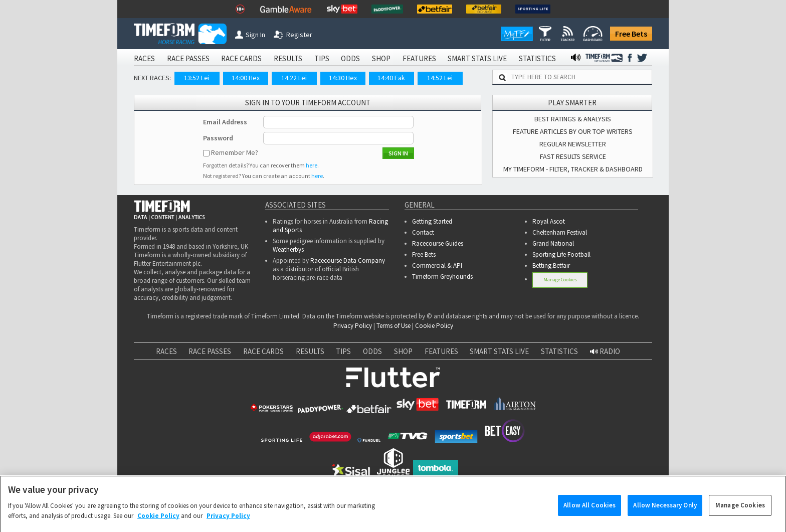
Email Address (225, 122)
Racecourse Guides (438, 243)
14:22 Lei (294, 78)
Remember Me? (235, 152)
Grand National (553, 243)
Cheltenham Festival (560, 232)
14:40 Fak (391, 78)
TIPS (322, 58)
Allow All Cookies (589, 512)
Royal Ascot (549, 221)
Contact (423, 232)
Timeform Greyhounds (442, 277)
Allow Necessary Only (665, 512)
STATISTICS (537, 58)
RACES (144, 58)
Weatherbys (288, 249)
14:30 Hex (343, 78)
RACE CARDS (241, 58)
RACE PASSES (188, 58)
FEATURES (419, 58)
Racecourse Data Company (348, 260)
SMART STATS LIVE (477, 58)
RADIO (605, 351)
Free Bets (631, 34)
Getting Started (432, 221)
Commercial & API (437, 265)
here (312, 165)
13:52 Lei (197, 78)
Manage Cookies (560, 280)
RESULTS (288, 58)
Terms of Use (394, 326)
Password (218, 138)
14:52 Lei (440, 78)
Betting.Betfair (551, 265)
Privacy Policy (353, 326)
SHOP (381, 58)
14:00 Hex (246, 78)
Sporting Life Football (561, 254)
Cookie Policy (434, 326)
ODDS (350, 58)
